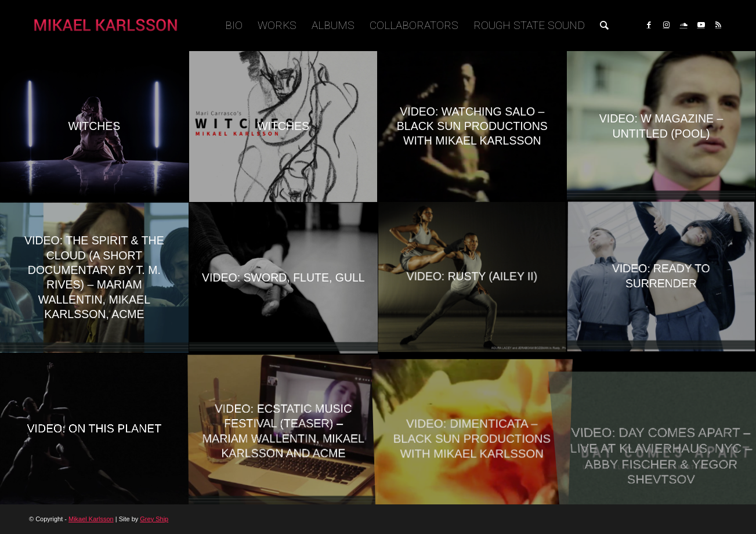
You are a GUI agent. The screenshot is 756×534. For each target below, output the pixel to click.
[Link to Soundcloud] (683, 25)
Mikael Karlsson (91, 519)
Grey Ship (154, 519)
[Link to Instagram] (666, 25)
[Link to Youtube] (701, 25)
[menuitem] (234, 26)
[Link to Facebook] (649, 25)
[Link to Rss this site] (718, 25)
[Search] (604, 26)
